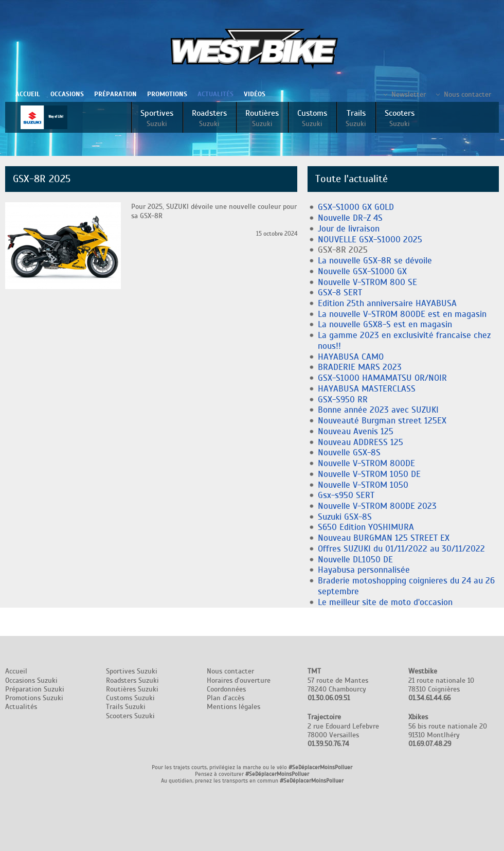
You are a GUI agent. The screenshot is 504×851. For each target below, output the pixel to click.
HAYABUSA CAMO (351, 357)
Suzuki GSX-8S (345, 517)
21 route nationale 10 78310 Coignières (441, 685)
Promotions (167, 94)
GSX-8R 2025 (343, 250)
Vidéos (255, 94)
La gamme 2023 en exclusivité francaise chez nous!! (404, 341)
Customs (312, 118)
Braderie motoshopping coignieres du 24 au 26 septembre (406, 586)
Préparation (115, 94)
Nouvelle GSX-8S (349, 453)
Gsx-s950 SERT (346, 495)
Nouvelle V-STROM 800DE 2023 (377, 506)
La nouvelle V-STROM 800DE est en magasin (402, 314)
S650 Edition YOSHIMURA (366, 527)
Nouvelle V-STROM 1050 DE (369, 474)
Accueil (28, 94)
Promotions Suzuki (34, 698)
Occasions (67, 94)
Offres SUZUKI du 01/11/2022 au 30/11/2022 (401, 549)
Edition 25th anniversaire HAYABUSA (387, 303)
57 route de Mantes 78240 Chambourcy (338, 685)
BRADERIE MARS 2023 (360, 367)
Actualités (215, 94)
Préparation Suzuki (35, 689)
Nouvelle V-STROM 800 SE (367, 282)
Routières (262, 118)
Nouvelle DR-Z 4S (350, 218)
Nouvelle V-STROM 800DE (366, 463)
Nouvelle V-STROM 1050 (363, 485)
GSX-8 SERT (340, 292)
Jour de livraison (349, 229)
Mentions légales (233, 707)
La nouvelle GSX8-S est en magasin (385, 324)
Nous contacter (467, 94)
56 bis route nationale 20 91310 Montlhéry (448, 730)
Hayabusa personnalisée (364, 570)
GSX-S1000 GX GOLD (356, 207)
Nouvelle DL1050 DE (355, 560)
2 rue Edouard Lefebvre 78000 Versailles (343, 730)
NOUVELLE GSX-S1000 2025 (370, 240)
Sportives (157, 118)
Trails (356, 118)
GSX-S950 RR (343, 400)
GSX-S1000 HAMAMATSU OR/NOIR (382, 378)
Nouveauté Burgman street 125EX (382, 421)
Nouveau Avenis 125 (356, 431)
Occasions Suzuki (31, 680)
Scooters (400, 118)
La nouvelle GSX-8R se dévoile (375, 261)
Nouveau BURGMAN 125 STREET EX (384, 538)
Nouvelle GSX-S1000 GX (362, 271)
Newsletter (409, 94)
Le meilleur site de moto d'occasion (385, 602)
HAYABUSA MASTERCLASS (367, 389)
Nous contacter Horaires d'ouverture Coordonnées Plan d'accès (239, 685)
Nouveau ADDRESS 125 (361, 442)
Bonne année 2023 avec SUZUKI (378, 410)
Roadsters (209, 118)
